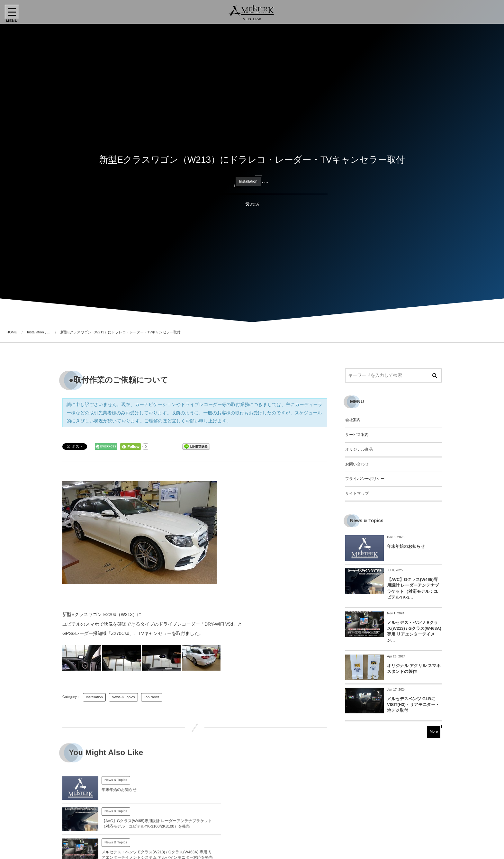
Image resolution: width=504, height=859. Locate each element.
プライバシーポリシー (365, 479)
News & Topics (123, 697)
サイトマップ (357, 493)
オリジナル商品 (359, 449)
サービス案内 (357, 435)
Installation (248, 181)
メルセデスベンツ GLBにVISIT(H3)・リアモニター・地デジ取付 (413, 705)
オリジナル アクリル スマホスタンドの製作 (414, 669)
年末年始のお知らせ (406, 546)
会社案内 (353, 420)
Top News (152, 697)
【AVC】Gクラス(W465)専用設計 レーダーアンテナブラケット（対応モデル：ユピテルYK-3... (413, 588)
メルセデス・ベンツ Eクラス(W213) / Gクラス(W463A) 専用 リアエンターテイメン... (414, 631)
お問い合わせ (357, 464)
